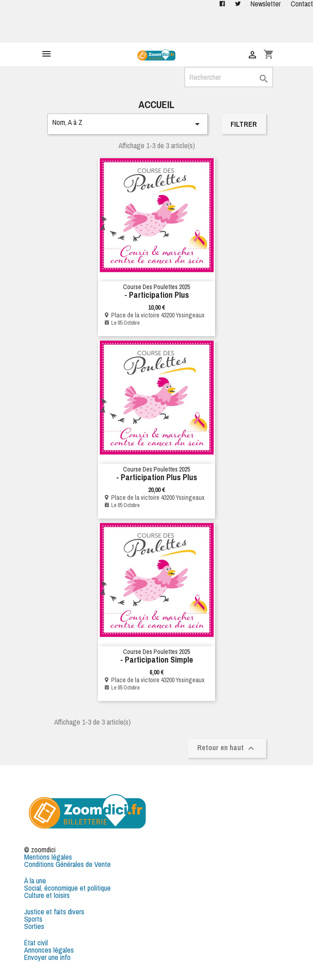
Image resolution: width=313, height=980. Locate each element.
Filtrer (244, 124)
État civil (36, 943)
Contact (302, 4)
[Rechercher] (229, 77)
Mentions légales (48, 857)
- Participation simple (157, 660)
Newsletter (266, 4)
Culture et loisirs (47, 895)
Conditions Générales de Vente (67, 864)
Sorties (34, 926)
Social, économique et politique (67, 888)
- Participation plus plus (157, 477)
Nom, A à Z (128, 123)
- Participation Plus (157, 295)
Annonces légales (49, 950)
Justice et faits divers (54, 912)
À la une (35, 881)
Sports (33, 919)
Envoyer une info (47, 957)
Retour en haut (227, 748)
